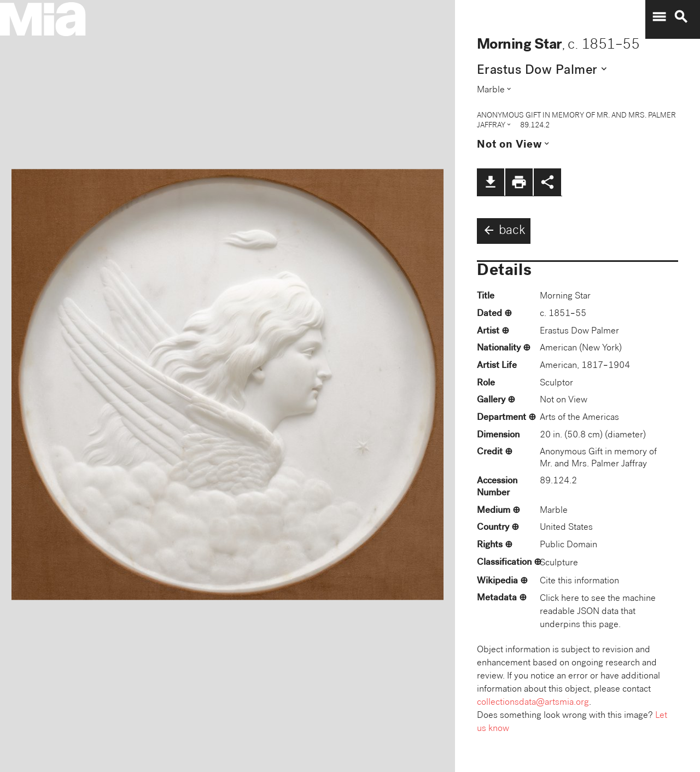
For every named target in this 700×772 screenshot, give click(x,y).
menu (659, 17)
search (681, 17)
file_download (491, 182)
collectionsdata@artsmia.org (533, 703)
